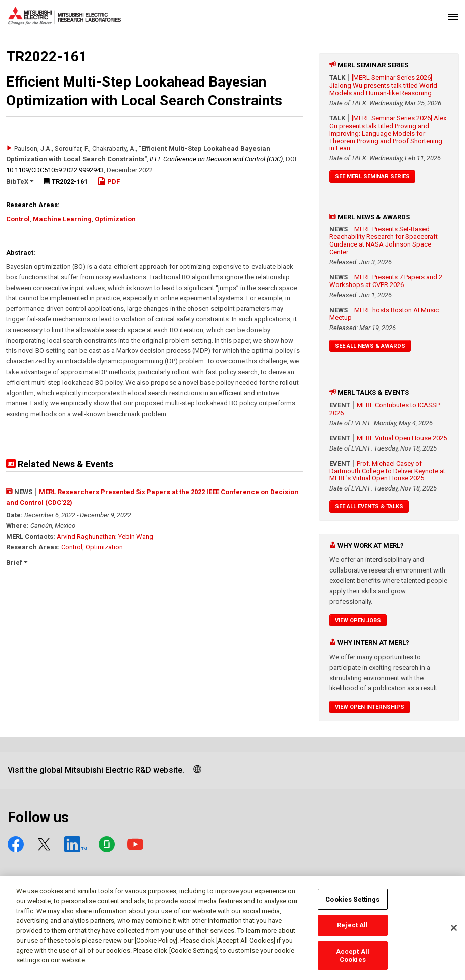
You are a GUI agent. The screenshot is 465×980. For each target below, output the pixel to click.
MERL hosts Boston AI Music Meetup (384, 314)
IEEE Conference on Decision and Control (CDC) (216, 159)
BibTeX (20, 181)
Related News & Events (60, 464)
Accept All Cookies (353, 961)
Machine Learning (62, 219)
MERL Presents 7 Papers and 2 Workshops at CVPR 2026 (386, 281)
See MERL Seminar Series (372, 176)
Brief (17, 563)
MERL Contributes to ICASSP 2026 (385, 409)
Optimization (115, 219)
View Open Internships (370, 707)
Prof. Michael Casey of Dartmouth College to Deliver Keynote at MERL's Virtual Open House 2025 (387, 471)
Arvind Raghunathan (86, 536)
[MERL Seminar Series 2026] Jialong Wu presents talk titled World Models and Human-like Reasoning (383, 85)
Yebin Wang (136, 536)
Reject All (352, 931)
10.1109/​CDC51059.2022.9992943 (55, 170)
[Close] (454, 933)
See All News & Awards (370, 346)
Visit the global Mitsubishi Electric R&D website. (96, 770)
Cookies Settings (352, 904)
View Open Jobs (358, 620)
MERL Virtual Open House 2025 (402, 438)
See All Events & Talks (369, 506)
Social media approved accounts (80, 880)
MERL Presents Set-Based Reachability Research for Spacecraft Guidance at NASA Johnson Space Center (384, 240)
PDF (109, 181)
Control (18, 219)
